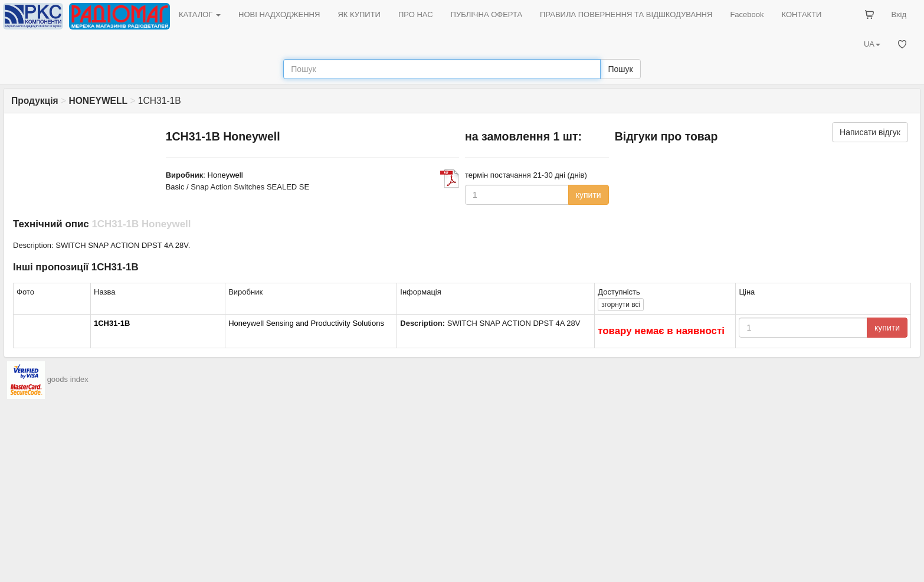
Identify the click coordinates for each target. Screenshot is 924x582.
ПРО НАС (416, 14)
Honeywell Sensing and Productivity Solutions (306, 323)
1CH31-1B (112, 323)
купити (589, 195)
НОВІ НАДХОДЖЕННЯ (279, 14)
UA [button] (872, 44)
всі (621, 305)
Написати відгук (870, 132)
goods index (68, 380)
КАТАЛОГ (200, 14)
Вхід (899, 14)
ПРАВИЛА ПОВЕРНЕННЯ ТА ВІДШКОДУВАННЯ (626, 14)
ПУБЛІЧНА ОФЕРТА (487, 14)
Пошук (620, 69)
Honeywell (225, 175)
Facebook (747, 14)
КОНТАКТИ (801, 14)
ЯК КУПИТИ (359, 14)
